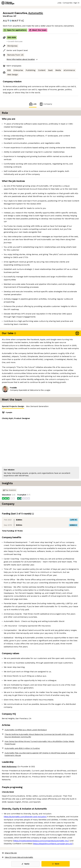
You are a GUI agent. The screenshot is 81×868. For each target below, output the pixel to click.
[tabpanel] (40, 445)
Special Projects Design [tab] (13, 407)
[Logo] (8, 3)
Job (33, 104)
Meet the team (38, 30)
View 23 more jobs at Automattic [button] (17, 857)
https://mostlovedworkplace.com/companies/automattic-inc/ (41, 841)
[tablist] (40, 406)
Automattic (36, 13)
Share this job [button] (9, 853)
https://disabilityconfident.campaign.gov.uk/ (53, 844)
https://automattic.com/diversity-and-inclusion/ (25, 817)
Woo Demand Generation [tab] (37, 406)
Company (46, 104)
